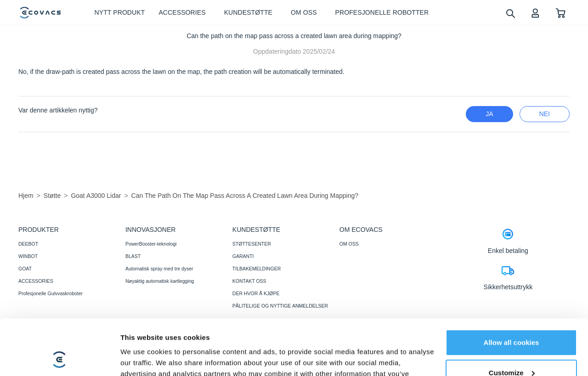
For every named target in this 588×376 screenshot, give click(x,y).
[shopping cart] (561, 13)
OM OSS (349, 244)
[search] (510, 13)
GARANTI (243, 256)
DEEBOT (28, 244)
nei (545, 114)
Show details (142, 358)
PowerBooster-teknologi (151, 244)
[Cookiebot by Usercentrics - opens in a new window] (59, 358)
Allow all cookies (512, 290)
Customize (512, 320)
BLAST (133, 256)
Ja (489, 114)
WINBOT (28, 256)
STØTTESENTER (252, 244)
